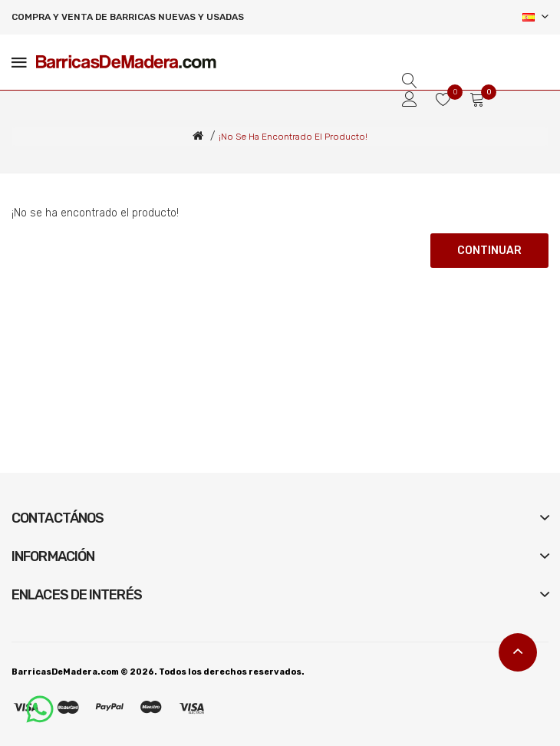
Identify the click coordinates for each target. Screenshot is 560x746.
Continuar (489, 251)
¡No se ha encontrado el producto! (293, 137)
